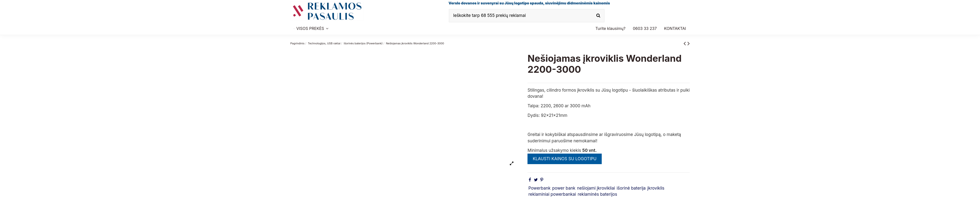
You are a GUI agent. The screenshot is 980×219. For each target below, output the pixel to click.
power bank (564, 188)
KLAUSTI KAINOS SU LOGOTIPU (565, 159)
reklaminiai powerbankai (552, 194)
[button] (645, 28)
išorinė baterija (631, 188)
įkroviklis (656, 188)
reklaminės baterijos (597, 194)
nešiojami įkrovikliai (596, 188)
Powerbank (539, 188)
